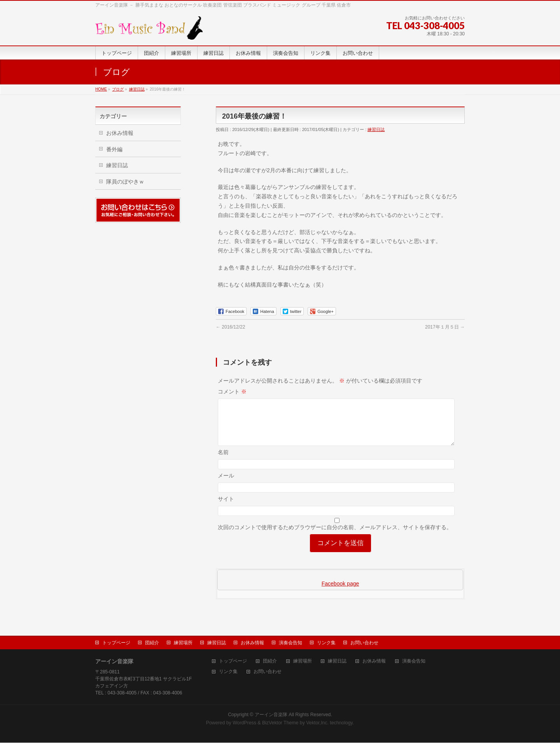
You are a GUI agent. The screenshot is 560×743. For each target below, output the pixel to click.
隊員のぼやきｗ (125, 182)
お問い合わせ (364, 643)
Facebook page (340, 593)
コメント (232, 392)
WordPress (244, 723)
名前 (223, 462)
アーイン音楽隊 (271, 715)
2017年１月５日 (445, 327)
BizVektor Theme (280, 723)
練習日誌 (376, 129)
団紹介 (152, 643)
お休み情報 (120, 133)
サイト (226, 508)
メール (226, 485)
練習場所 (183, 643)
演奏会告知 (290, 643)
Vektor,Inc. (317, 723)
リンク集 (326, 643)
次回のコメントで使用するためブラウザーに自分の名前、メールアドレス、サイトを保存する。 (335, 537)
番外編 (114, 149)
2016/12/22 (230, 327)
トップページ (116, 643)
